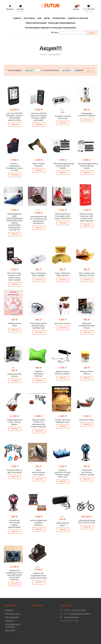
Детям (47, 18)
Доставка (20, 9)
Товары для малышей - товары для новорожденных (50, 23)
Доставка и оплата (13, 614)
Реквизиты (9, 621)
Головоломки (59, 18)
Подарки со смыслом (78, 18)
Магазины (10, 7)
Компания (9, 610)
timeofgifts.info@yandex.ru (80, 614)
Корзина (76, 7)
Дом (39, 18)
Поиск (55, 32)
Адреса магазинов (71, 617)
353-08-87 (89, 9)
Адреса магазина (12, 617)
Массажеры (29, 18)
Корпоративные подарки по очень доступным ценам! (50, 28)
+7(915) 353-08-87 (79, 610)
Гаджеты (17, 18)
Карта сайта (10, 630)
